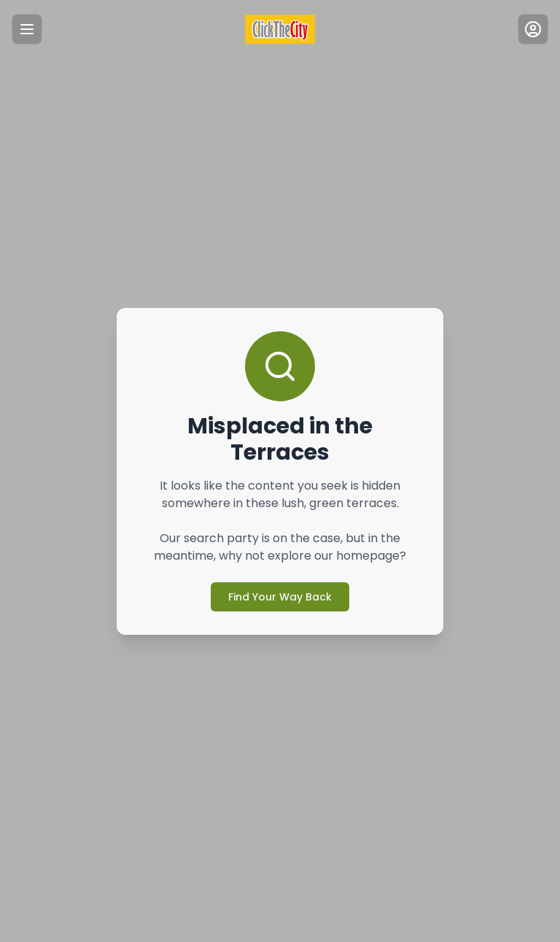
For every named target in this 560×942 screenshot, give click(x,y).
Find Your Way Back (280, 583)
